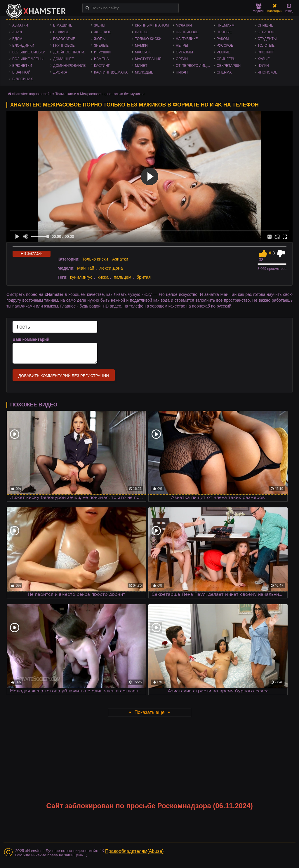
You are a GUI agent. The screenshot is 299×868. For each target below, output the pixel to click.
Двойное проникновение (72, 52)
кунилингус (81, 277)
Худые (264, 59)
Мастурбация (148, 59)
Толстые (266, 46)
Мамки (141, 46)
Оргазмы (184, 52)
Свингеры (226, 59)
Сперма (224, 72)
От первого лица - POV (195, 66)
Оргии (182, 59)
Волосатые (64, 39)
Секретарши (229, 66)
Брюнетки (22, 66)
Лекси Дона (111, 268)
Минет (141, 66)
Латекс (142, 32)
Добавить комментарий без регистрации (64, 376)
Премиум (226, 25)
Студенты (267, 39)
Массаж (143, 52)
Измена (101, 59)
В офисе (61, 32)
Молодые (144, 72)
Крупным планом (152, 25)
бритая (144, 277)
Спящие (265, 25)
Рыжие (223, 52)
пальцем (123, 277)
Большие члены (28, 59)
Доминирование (69, 66)
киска (103, 277)
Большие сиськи (29, 52)
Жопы (100, 39)
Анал (17, 32)
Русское (225, 46)
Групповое (64, 46)
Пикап (182, 72)
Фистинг (266, 52)
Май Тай (86, 268)
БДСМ (17, 39)
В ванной (21, 72)
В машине (63, 25)
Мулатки (184, 25)
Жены (100, 25)
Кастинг (102, 66)
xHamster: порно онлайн (32, 94)
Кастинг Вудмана (111, 72)
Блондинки (23, 46)
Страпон (266, 32)
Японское (267, 72)
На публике (187, 39)
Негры (182, 46)
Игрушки (102, 52)
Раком (223, 39)
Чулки (263, 66)
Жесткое (103, 32)
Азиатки (20, 25)
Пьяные (224, 32)
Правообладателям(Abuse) (134, 851)
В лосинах (23, 79)
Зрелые (101, 46)
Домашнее (64, 59)
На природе (187, 32)
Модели (259, 8)
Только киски (148, 39)
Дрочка (60, 72)
